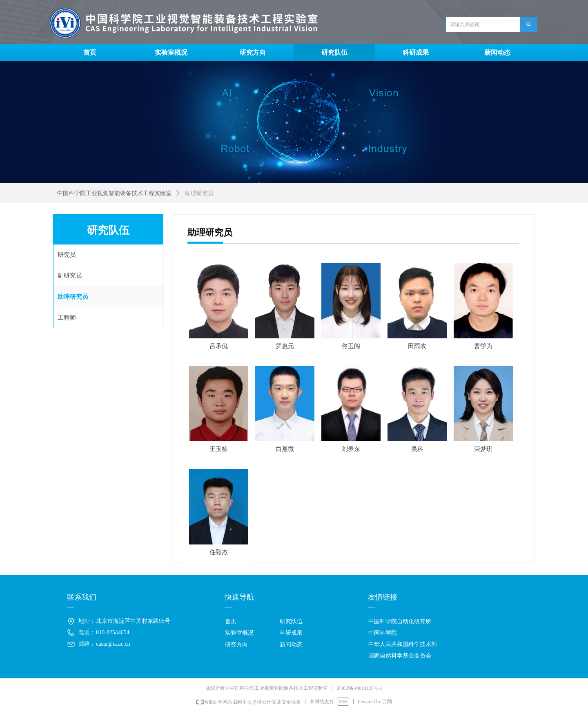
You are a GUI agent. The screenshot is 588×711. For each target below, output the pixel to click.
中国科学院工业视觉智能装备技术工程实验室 (114, 193)
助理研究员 (199, 193)
